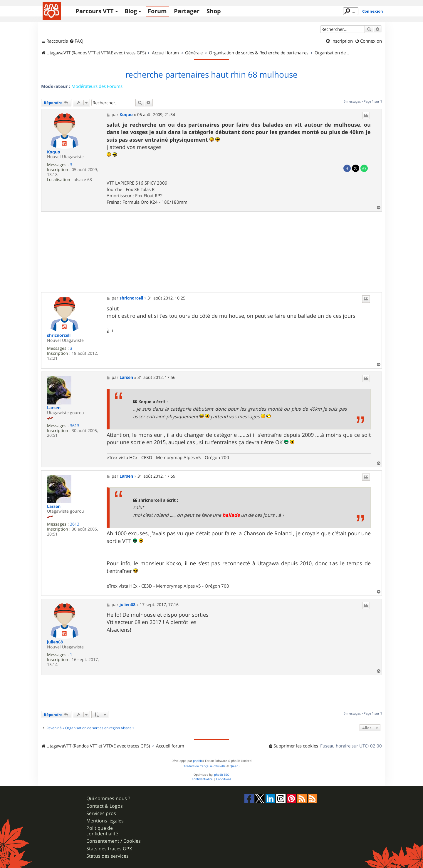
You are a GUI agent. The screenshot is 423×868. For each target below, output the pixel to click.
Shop (214, 11)
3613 (75, 426)
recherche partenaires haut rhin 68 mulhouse (211, 75)
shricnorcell (59, 336)
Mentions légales (105, 821)
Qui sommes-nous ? (108, 798)
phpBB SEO (222, 775)
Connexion (373, 11)
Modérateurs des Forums (97, 86)
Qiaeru (235, 766)
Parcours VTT (95, 11)
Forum (157, 11)
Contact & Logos (105, 806)
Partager (187, 11)
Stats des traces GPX (109, 849)
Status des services (108, 856)
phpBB (197, 761)
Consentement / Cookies (114, 841)
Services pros (101, 813)
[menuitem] (76, 41)
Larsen (54, 408)
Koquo (54, 152)
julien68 (55, 642)
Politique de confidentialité (102, 831)
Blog (131, 11)
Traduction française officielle (205, 766)
